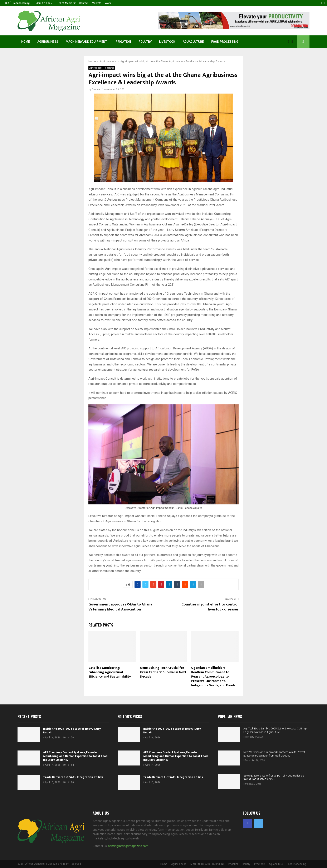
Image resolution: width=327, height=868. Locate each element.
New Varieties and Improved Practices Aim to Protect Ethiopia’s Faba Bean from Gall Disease (274, 754)
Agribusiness (48, 42)
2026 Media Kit (67, 3)
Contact (84, 3)
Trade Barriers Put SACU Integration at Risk (73, 777)
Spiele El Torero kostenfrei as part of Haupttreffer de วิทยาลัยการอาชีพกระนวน (274, 777)
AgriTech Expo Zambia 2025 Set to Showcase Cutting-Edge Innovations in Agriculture (275, 730)
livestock (167, 42)
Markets (97, 3)
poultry (145, 42)
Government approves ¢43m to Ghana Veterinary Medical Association (120, 607)
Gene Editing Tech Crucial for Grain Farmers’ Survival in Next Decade (163, 672)
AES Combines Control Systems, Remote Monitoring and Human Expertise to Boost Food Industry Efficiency (75, 756)
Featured (110, 68)
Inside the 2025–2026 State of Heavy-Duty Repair (72, 731)
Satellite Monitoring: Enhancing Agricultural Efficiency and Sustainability (110, 672)
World (108, 3)
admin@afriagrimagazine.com (128, 846)
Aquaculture (193, 42)
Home (26, 42)
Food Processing (225, 42)
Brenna (96, 89)
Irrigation (123, 42)
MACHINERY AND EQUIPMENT (86, 42)
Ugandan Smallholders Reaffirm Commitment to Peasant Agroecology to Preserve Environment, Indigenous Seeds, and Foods (213, 677)
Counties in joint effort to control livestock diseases (210, 607)
